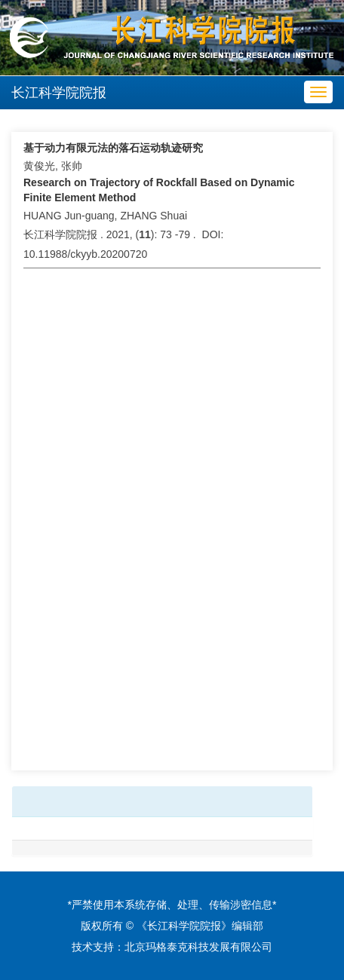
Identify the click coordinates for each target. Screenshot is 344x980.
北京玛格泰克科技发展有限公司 (198, 947)
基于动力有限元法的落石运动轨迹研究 (113, 148)
